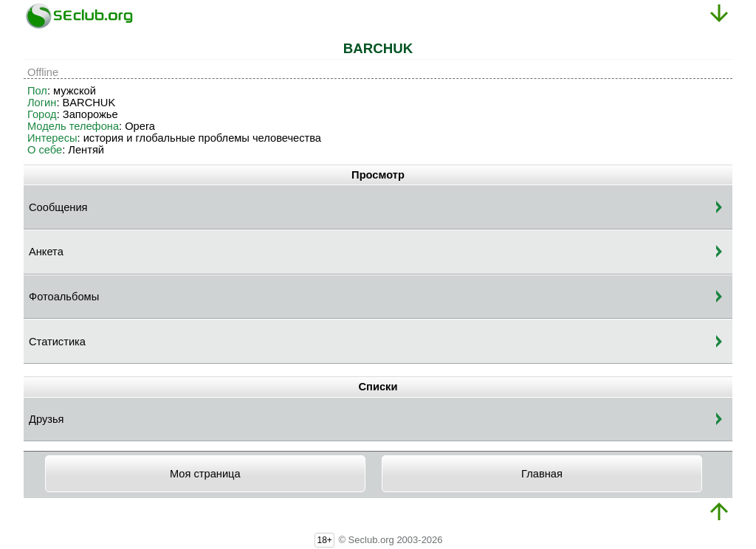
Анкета (46, 252)
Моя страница (205, 474)
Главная (542, 474)
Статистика (57, 342)
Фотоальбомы (64, 297)
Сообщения (58, 207)
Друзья (47, 419)
